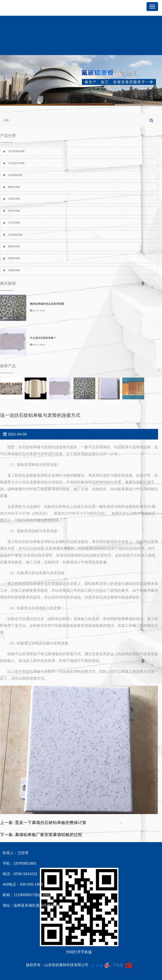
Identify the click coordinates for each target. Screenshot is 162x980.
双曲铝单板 (14, 258)
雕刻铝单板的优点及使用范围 (47, 304)
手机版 (118, 965)
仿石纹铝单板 (15, 235)
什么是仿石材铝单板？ (43, 338)
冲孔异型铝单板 (16, 151)
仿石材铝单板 (15, 175)
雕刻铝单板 (14, 187)
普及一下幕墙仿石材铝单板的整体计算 (51, 823)
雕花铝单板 (14, 246)
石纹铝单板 (14, 199)
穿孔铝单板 (14, 211)
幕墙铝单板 (14, 270)
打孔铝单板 (14, 223)
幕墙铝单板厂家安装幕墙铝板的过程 (49, 835)
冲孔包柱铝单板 (16, 163)
